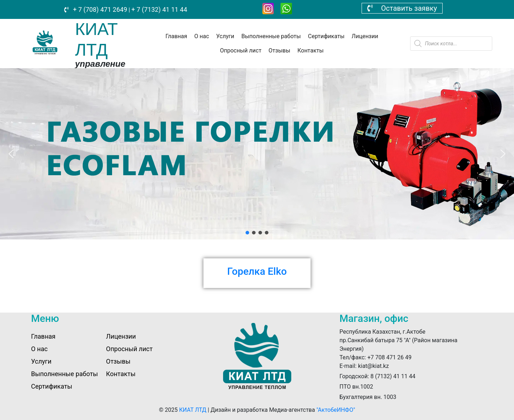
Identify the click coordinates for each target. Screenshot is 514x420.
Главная (176, 36)
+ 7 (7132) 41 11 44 (159, 9)
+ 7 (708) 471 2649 (99, 9)
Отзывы (279, 50)
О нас (201, 36)
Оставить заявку (402, 8)
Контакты (310, 50)
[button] (11, 154)
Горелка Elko (257, 271)
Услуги (225, 36)
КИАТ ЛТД (193, 410)
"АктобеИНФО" (336, 410)
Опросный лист (241, 50)
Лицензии (365, 36)
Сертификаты (326, 36)
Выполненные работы (271, 36)
